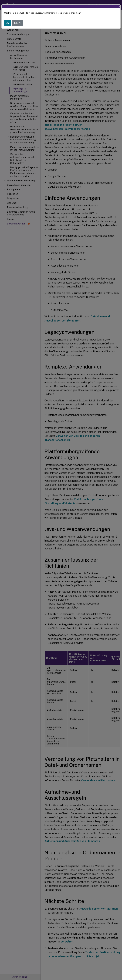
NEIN (17, 23)
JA (7, 23)
